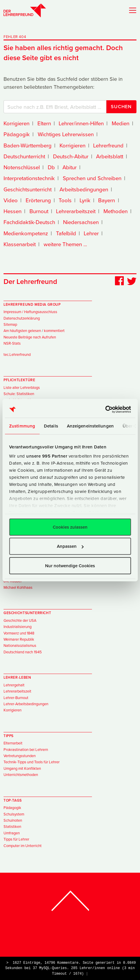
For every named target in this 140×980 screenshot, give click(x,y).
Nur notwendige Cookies (70, 565)
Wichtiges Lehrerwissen (66, 134)
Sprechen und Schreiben (92, 178)
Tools (65, 200)
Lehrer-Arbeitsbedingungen (26, 704)
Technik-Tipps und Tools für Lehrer (32, 762)
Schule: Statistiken (19, 394)
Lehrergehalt (14, 685)
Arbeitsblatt (110, 156)
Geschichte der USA (20, 620)
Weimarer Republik (19, 639)
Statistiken (12, 826)
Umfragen (12, 833)
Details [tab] (51, 426)
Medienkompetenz (26, 233)
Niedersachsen (81, 222)
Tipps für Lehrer (16, 839)
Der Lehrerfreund (30, 281)
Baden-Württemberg (28, 145)
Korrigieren (17, 123)
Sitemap (10, 324)
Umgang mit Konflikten (22, 768)
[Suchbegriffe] (55, 107)
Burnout (39, 211)
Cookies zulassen (70, 527)
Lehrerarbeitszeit (76, 211)
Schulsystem (14, 814)
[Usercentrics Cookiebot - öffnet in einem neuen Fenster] (105, 410)
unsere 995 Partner (47, 456)
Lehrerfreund (108, 145)
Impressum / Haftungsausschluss (30, 312)
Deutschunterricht (24, 156)
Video (11, 200)
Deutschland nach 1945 (23, 652)
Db (51, 167)
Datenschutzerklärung (22, 318)
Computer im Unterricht (23, 846)
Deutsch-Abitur (71, 156)
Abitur (70, 167)
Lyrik (85, 200)
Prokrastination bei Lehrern (26, 749)
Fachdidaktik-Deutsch (29, 222)
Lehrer (91, 233)
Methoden (116, 211)
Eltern (44, 123)
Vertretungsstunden (20, 756)
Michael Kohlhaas (18, 587)
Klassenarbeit (20, 244)
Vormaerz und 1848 (19, 633)
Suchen (121, 107)
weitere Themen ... (65, 244)
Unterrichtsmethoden (21, 775)
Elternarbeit (13, 743)
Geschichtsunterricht (28, 189)
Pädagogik (17, 134)
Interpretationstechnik (29, 178)
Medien (121, 123)
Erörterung (38, 200)
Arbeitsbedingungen (84, 189)
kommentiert (54, 330)
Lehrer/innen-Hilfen (81, 123)
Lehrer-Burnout (16, 698)
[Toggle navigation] (131, 10)
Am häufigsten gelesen (22, 330)
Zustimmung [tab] (22, 426)
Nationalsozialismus (20, 645)
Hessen (13, 211)
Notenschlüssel (22, 167)
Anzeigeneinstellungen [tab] (90, 426)
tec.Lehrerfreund (17, 354)
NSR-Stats (12, 343)
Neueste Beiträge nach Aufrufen (30, 337)
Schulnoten (13, 820)
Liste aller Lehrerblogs (22, 387)
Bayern (107, 200)
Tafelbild (66, 233)
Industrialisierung (18, 627)
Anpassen (70, 546)
